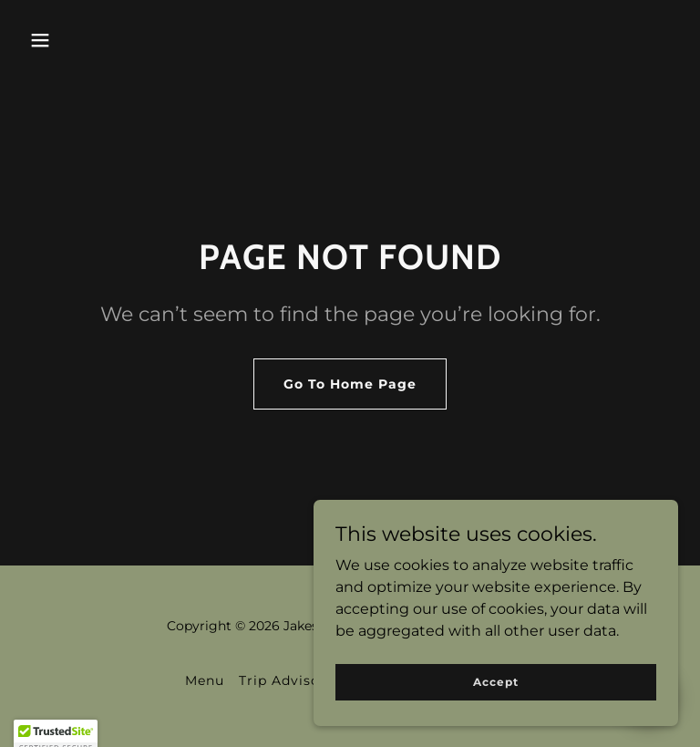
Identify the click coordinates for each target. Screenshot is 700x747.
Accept (495, 682)
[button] (40, 40)
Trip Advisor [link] (283, 680)
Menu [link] (205, 680)
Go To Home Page (350, 384)
